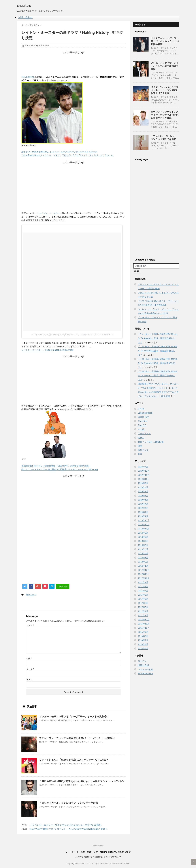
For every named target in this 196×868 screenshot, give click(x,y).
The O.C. (142, 425)
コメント (30, 625)
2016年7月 (143, 640)
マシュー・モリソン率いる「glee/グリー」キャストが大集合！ (74, 716)
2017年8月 (143, 587)
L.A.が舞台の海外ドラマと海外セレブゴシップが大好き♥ (98, 856)
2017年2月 (143, 611)
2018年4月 (143, 553)
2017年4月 (143, 603)
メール (30, 669)
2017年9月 (143, 582)
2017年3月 (143, 607)
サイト (29, 680)
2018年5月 (143, 549)
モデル (141, 438)
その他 (141, 429)
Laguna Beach (145, 413)
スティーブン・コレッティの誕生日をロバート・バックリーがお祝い (77, 738)
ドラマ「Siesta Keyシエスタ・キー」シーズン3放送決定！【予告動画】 (165, 90)
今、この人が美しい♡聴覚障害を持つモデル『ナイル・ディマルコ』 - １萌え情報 (158, 392)
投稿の (143, 665)
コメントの (145, 669)
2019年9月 (143, 483)
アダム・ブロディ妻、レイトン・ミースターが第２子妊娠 (165, 66)
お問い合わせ (25, 17)
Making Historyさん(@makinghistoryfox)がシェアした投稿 (58, 334)
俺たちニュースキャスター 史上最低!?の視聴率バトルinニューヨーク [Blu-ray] (60, 469)
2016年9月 (143, 632)
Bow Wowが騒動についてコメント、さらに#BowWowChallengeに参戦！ (69, 829)
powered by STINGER (119, 863)
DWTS (141, 409)
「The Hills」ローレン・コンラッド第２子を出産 (164, 138)
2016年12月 (144, 620)
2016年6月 (143, 644)
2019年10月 (144, 479)
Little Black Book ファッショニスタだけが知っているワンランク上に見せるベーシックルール (67, 155)
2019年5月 (143, 500)
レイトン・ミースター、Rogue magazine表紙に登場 (47, 350)
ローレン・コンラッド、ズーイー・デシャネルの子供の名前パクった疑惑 (165, 115)
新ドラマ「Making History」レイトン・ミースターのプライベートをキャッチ (59, 152)
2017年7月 (143, 591)
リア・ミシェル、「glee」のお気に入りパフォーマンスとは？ (74, 760)
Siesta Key (143, 417)
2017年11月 (144, 574)
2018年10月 (144, 529)
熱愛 (140, 454)
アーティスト (144, 433)
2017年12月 (144, 570)
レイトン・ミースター (49, 213)
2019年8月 (143, 487)
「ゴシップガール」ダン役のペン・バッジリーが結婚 (68, 803)
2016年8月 (143, 636)
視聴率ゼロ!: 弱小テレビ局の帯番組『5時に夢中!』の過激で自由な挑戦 (55, 466)
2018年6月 (143, 545)
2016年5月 (143, 649)
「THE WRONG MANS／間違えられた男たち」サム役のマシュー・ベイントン (82, 781)
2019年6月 (143, 496)
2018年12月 (144, 520)
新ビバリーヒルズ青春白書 (151, 442)
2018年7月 (143, 541)
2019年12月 (144, 471)
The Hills (143, 421)
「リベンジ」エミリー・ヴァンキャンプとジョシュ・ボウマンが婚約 (65, 825)
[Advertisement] (77, 61)
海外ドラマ (31, 595)
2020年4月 (143, 467)
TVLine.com (28, 77)
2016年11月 (144, 624)
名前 (29, 658)
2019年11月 (144, 475)
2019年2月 (143, 512)
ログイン (142, 661)
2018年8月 (143, 537)
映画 (140, 446)
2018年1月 (143, 566)
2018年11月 (144, 525)
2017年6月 (143, 595)
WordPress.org (145, 673)
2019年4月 (143, 504)
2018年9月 (143, 533)
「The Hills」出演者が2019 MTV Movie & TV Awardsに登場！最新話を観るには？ (157, 338)
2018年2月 (143, 562)
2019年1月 (143, 516)
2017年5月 (143, 599)
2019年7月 (143, 491)
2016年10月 (144, 628)
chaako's (24, 6)
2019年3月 (143, 508)
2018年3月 (143, 558)
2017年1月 (143, 615)
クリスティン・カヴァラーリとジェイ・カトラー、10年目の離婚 (165, 41)
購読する (140, 24)
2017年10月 (144, 578)
